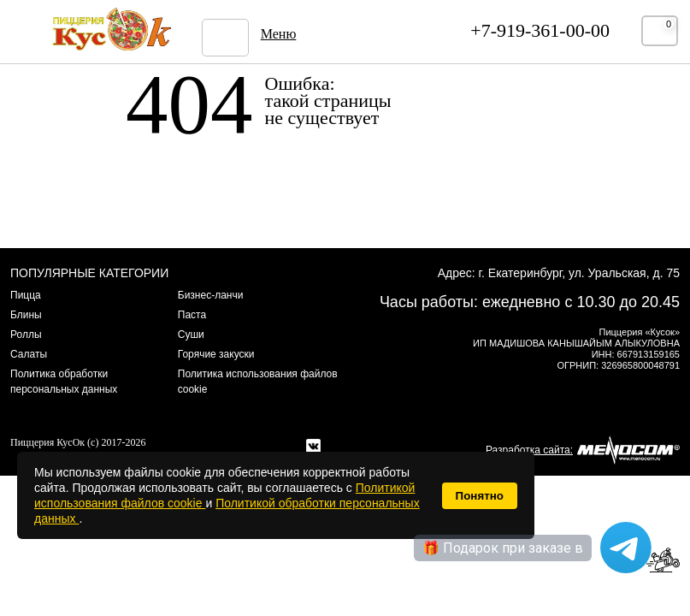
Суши (191, 335)
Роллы (26, 335)
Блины (26, 315)
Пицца (26, 295)
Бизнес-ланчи (211, 295)
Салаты (29, 354)
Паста (192, 315)
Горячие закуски (216, 354)
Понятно (480, 496)
